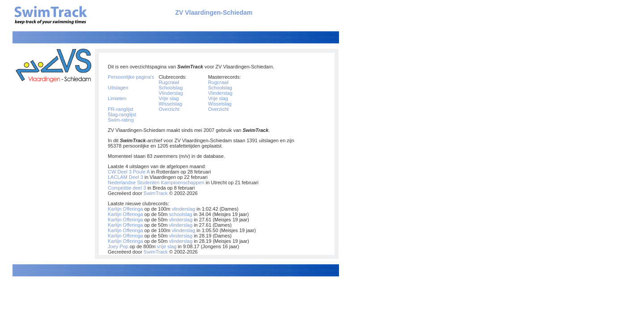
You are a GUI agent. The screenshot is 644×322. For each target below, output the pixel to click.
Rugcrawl (169, 82)
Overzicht (169, 109)
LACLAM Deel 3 (125, 177)
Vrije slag (169, 98)
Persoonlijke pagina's (131, 77)
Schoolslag (171, 88)
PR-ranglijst (121, 109)
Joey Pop (118, 246)
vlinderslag (184, 209)
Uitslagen (118, 88)
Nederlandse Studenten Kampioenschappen (156, 182)
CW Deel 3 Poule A (129, 172)
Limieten (117, 98)
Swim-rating (121, 120)
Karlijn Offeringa (125, 209)
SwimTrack (156, 193)
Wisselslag (171, 104)
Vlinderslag (171, 93)
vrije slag (167, 246)
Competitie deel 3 (127, 188)
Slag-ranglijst (122, 114)
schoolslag (181, 214)
